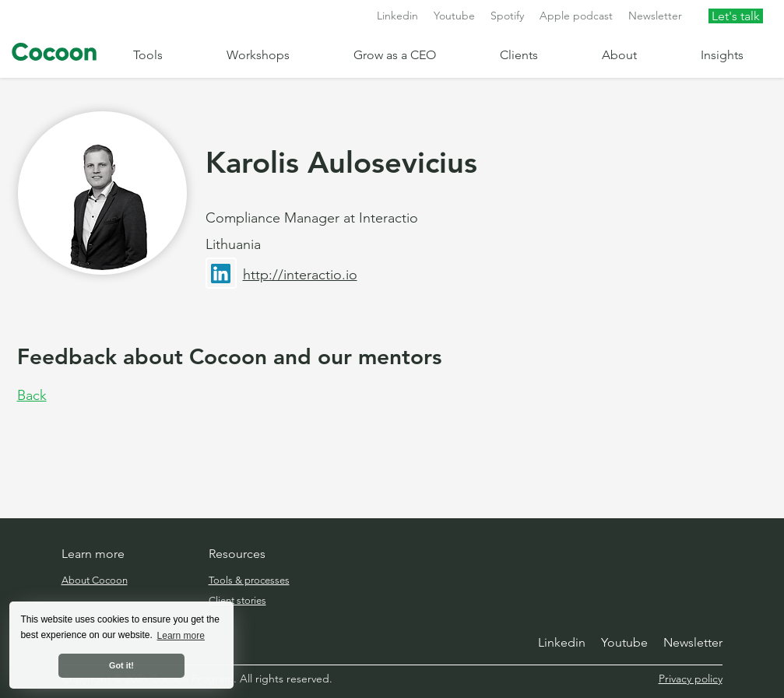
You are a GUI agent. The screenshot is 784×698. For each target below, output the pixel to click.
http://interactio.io (300, 275)
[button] (168, 55)
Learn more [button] (181, 636)
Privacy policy (691, 679)
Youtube (454, 16)
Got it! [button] (121, 665)
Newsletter (655, 16)
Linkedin (397, 16)
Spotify (507, 16)
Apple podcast (576, 16)
